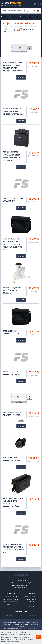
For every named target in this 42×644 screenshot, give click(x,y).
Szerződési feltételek (11, 597)
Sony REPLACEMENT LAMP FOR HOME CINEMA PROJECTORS (12, 111)
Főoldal (4, 17)
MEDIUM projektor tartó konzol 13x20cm (12, 290)
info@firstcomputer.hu (23, 585)
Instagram (33, 615)
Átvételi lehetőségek (32, 597)
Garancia (32, 604)
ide (20, 642)
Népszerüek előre (28, 29)
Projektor (13, 17)
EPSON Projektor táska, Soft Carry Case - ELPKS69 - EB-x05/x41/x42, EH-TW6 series (13, 244)
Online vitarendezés (10, 602)
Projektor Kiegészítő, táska (29, 17)
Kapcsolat (32, 606)
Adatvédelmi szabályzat (10, 599)
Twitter (21, 615)
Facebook (9, 615)
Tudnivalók (11, 604)
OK (38, 637)
